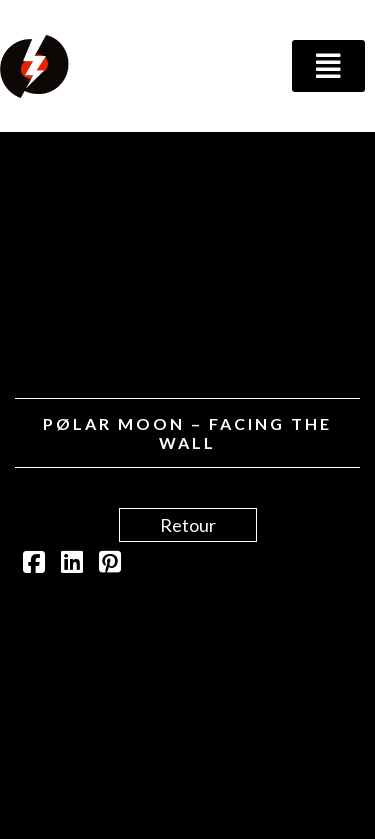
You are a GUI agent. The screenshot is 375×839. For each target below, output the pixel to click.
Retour (188, 525)
